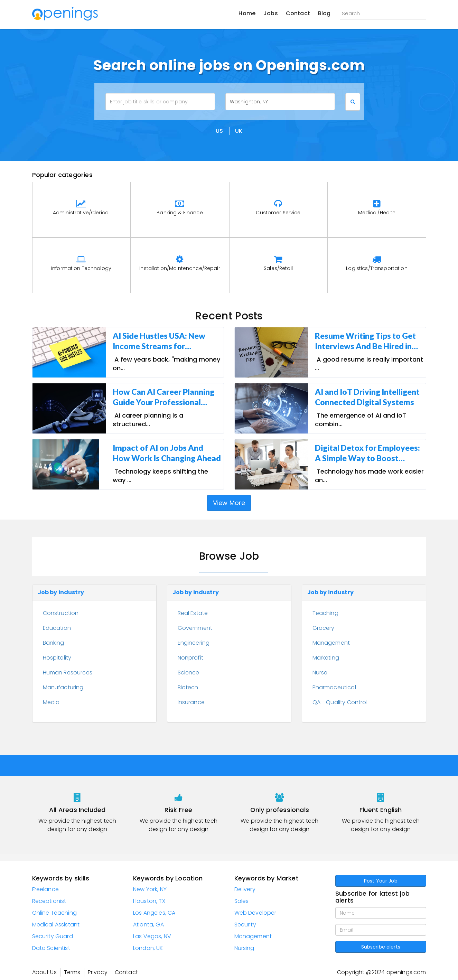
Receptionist (49, 901)
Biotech (188, 687)
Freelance (45, 889)
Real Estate (193, 613)
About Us (44, 972)
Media (51, 702)
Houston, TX (149, 901)
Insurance (191, 702)
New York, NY (150, 889)
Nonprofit (190, 658)
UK (239, 131)
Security (245, 925)
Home (247, 13)
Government (195, 628)
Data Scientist (51, 948)
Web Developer (255, 913)
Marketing (326, 658)
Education (57, 628)
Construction (61, 613)
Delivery (245, 889)
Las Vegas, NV (152, 936)
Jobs (271, 13)
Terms (72, 972)
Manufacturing (63, 687)
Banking (54, 643)
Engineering (194, 643)
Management (331, 643)
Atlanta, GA (148, 925)
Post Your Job (381, 881)
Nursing (244, 948)
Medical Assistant (56, 925)
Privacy (98, 972)
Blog (324, 13)
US (219, 131)
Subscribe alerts (381, 947)
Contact (298, 13)
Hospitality (57, 658)
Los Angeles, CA (154, 913)
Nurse (320, 673)
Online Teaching (54, 913)
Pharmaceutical (334, 687)
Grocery (324, 628)
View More (229, 503)
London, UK (148, 948)
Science (189, 673)
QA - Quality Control (340, 702)
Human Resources (68, 673)
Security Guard (53, 936)
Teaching (325, 613)
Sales (242, 901)
